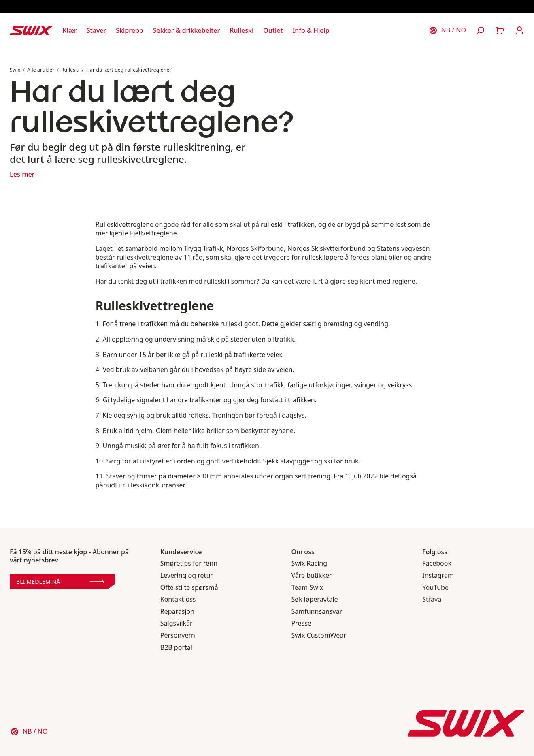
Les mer (22, 174)
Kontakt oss (178, 599)
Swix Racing (310, 563)
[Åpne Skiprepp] (129, 30)
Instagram (438, 576)
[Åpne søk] (481, 30)
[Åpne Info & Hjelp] (311, 30)
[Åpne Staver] (96, 30)
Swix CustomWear (319, 635)
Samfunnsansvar (317, 612)
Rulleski (70, 70)
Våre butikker (312, 576)
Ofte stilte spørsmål (190, 588)
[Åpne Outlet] (273, 30)
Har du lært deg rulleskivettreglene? (130, 70)
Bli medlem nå (60, 582)
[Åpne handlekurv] (500, 30)
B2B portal (176, 648)
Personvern (178, 635)
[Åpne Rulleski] (241, 30)
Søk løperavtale (315, 599)
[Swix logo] (31, 30)
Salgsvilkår (177, 623)
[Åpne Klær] (70, 30)
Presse (301, 623)
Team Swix (307, 588)
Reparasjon (177, 612)
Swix (15, 70)
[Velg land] (447, 30)
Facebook (437, 563)
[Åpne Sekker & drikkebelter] (187, 30)
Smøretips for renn (189, 563)
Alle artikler (41, 70)
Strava (432, 599)
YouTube (435, 588)
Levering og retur (187, 576)
